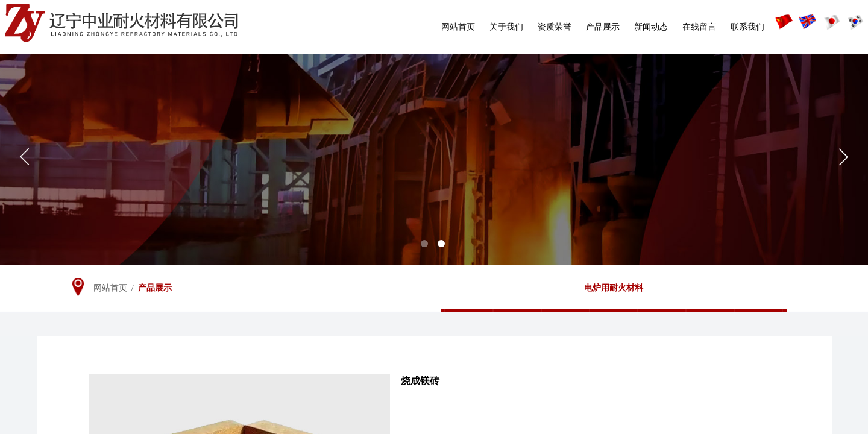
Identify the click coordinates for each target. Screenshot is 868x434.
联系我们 (747, 27)
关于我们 (506, 27)
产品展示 (603, 27)
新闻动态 (651, 27)
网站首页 (458, 27)
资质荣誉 (555, 27)
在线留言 (699, 27)
